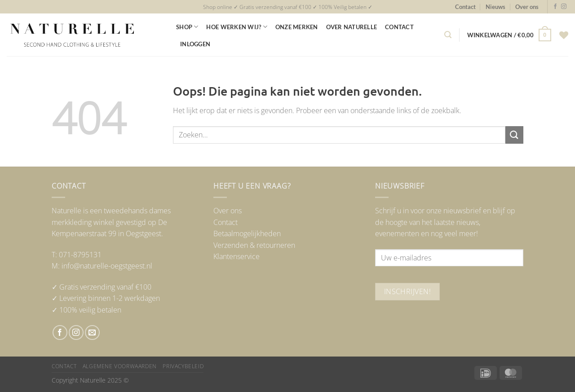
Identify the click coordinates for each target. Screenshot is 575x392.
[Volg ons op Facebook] (555, 7)
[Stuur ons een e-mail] (92, 333)
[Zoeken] (448, 35)
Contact (465, 7)
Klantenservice (237, 256)
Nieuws (495, 7)
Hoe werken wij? (237, 27)
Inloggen (195, 44)
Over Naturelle (352, 27)
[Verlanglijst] (564, 35)
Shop (187, 27)
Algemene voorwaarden (120, 366)
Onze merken (297, 27)
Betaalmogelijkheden (247, 233)
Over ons (527, 7)
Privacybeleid (183, 366)
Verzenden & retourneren (254, 245)
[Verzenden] (514, 135)
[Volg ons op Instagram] (564, 7)
